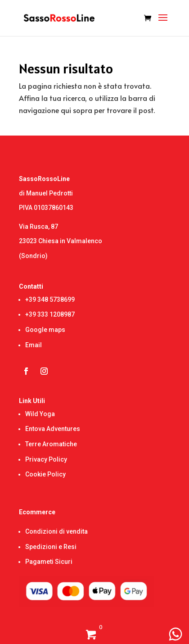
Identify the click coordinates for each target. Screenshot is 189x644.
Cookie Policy (45, 474)
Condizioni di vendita (56, 531)
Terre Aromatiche (51, 444)
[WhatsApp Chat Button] (175, 634)
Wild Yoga (40, 414)
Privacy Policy (46, 459)
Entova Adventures (53, 429)
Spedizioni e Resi (51, 547)
